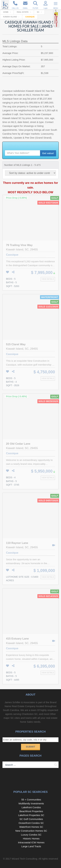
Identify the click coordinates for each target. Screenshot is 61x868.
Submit (31, 747)
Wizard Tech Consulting (24, 859)
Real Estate (23, 12)
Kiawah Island (10, 17)
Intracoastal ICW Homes (31, 842)
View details (48, 279)
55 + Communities (31, 800)
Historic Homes (31, 839)
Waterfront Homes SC (31, 827)
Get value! (48, 153)
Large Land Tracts (31, 846)
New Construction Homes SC (31, 831)
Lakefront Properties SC (31, 815)
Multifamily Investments (31, 803)
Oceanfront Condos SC (31, 823)
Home (6, 12)
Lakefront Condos (31, 807)
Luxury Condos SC (31, 835)
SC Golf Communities (31, 819)
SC (38, 12)
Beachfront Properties (31, 811)
